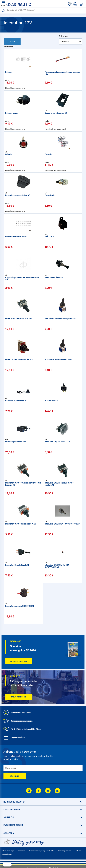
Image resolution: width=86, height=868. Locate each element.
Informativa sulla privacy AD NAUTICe (42, 851)
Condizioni (22, 851)
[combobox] (43, 10)
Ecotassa (78, 851)
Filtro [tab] (12, 42)
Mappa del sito (7, 854)
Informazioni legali (8, 851)
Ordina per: (63, 36)
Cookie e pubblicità (64, 851)
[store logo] (16, 4)
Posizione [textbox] (64, 41)
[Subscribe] (15, 776)
